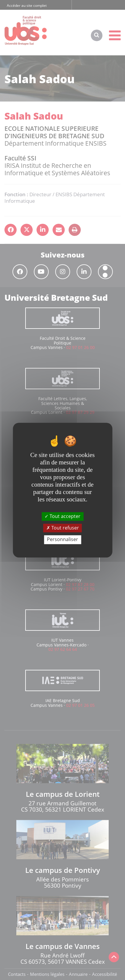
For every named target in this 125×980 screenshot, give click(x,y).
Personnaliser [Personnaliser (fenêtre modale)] (62, 540)
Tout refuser (63, 528)
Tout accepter (62, 516)
